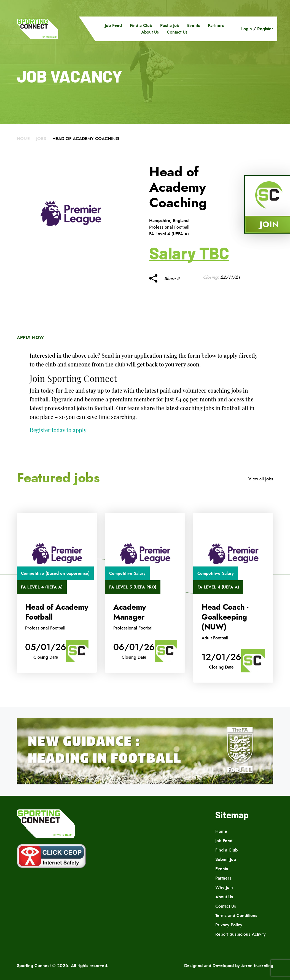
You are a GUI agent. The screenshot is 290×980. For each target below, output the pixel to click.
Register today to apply (58, 430)
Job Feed (113, 25)
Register (265, 29)
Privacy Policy (229, 925)
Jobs (41, 139)
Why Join (224, 887)
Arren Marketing (257, 966)
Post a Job (170, 25)
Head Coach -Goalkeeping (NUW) (225, 617)
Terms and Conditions (236, 915)
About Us (150, 32)
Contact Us (177, 32)
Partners (216, 25)
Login (247, 29)
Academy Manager (130, 612)
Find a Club (141, 25)
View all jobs (261, 479)
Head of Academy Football (57, 612)
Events (194, 25)
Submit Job (226, 859)
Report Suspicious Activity (241, 934)
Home (23, 139)
